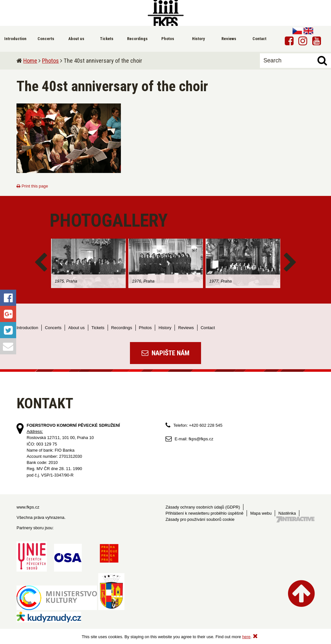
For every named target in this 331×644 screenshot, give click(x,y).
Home (30, 61)
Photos (50, 61)
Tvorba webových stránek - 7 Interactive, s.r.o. (295, 519)
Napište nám (165, 353)
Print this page (32, 186)
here (246, 637)
